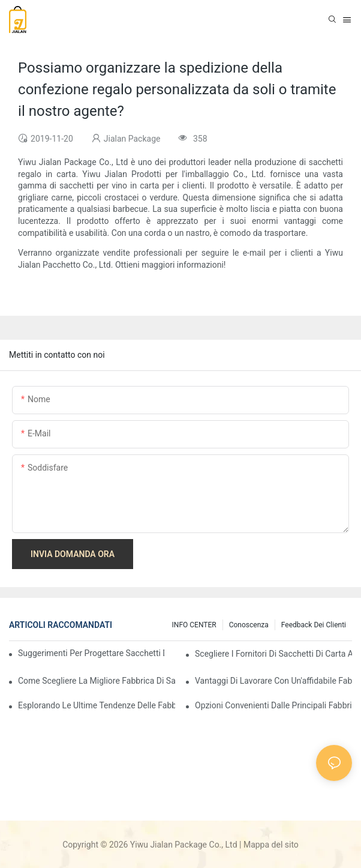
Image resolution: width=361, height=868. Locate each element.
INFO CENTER (194, 625)
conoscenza (249, 625)
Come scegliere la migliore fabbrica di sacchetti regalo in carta (97, 681)
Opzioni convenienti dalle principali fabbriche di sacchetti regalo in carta (273, 705)
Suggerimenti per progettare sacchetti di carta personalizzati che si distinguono (91, 653)
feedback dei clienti (314, 625)
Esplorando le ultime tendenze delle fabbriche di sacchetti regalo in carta (97, 705)
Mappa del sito (271, 845)
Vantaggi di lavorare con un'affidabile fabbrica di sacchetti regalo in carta (273, 681)
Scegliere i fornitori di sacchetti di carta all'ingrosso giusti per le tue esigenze (273, 654)
